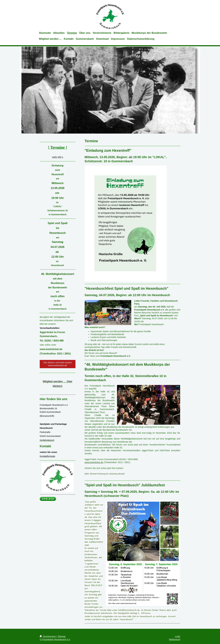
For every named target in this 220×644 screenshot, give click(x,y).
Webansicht (175, 639)
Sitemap (62, 636)
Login (178, 636)
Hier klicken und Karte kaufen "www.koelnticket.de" (58, 364)
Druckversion (48, 636)
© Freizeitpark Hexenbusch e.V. (55, 639)
